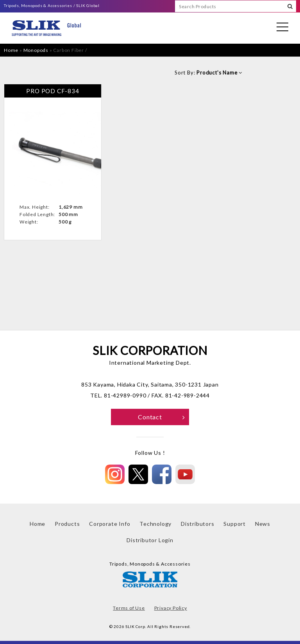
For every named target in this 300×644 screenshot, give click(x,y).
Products (67, 524)
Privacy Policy (171, 608)
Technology (155, 524)
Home (11, 50)
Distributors (198, 524)
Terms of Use (129, 608)
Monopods (36, 50)
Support (235, 524)
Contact (162, 417)
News (263, 524)
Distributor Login (150, 540)
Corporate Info (110, 524)
